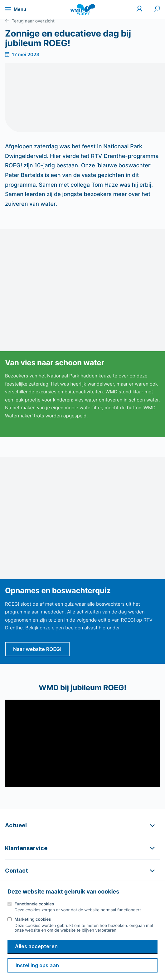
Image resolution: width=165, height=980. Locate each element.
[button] (82, 825)
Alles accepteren (36, 946)
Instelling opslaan (37, 965)
